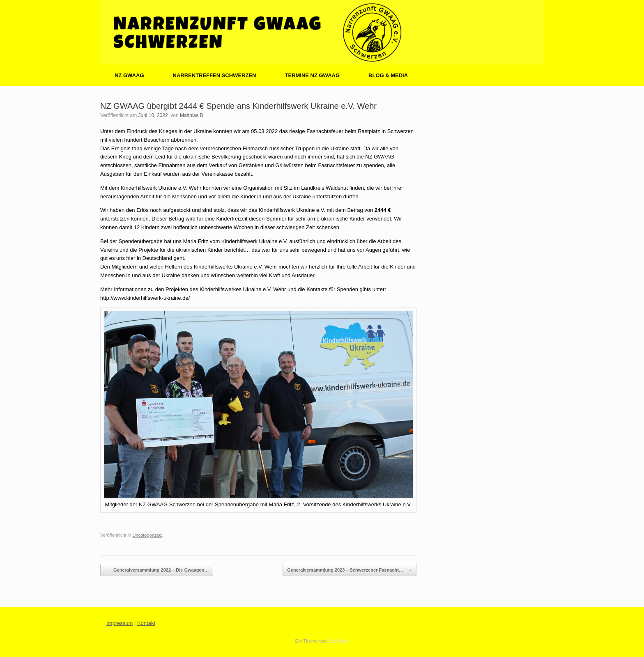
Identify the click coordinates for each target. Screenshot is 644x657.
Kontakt (146, 623)
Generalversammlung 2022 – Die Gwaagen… (157, 570)
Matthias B (192, 115)
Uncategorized (147, 535)
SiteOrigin (339, 641)
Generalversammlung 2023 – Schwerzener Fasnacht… (350, 570)
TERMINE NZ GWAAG (312, 75)
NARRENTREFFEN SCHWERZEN (215, 75)
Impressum (120, 623)
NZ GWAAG (129, 75)
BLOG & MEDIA (388, 75)
